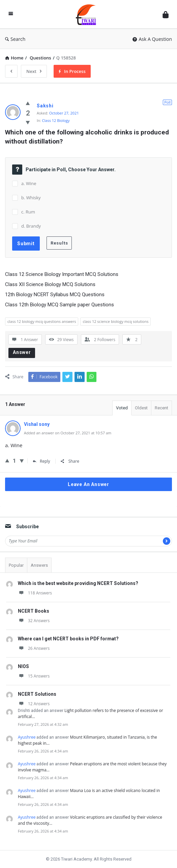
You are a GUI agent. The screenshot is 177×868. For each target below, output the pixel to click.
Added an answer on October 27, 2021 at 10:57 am (68, 433)
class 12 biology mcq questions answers (42, 321)
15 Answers (34, 676)
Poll (167, 102)
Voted (122, 408)
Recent (161, 408)
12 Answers (34, 704)
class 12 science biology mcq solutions (115, 321)
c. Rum (28, 212)
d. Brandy (31, 226)
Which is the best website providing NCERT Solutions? (78, 583)
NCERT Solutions (37, 694)
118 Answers (35, 593)
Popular (16, 565)
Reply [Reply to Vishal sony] (41, 461)
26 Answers (34, 648)
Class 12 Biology (56, 120)
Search (15, 39)
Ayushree (27, 737)
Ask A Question (152, 39)
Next (34, 71)
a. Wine (29, 183)
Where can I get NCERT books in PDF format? (68, 639)
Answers (39, 565)
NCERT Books (34, 611)
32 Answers (34, 621)
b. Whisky (31, 198)
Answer (22, 352)
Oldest (141, 408)
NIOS (23, 666)
